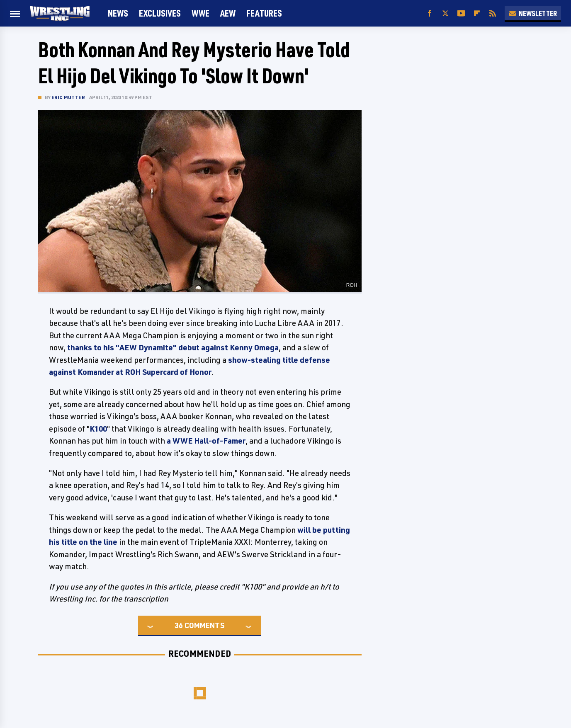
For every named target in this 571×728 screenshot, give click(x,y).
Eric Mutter (68, 97)
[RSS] (493, 13)
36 (179, 625)
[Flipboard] (477, 13)
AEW (228, 13)
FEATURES (264, 13)
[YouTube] (461, 13)
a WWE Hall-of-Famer (206, 441)
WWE (200, 13)
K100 (98, 429)
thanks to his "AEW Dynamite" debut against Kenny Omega (173, 347)
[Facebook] (430, 13)
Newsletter (533, 13)
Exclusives (160, 13)
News (118, 13)
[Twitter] (445, 13)
